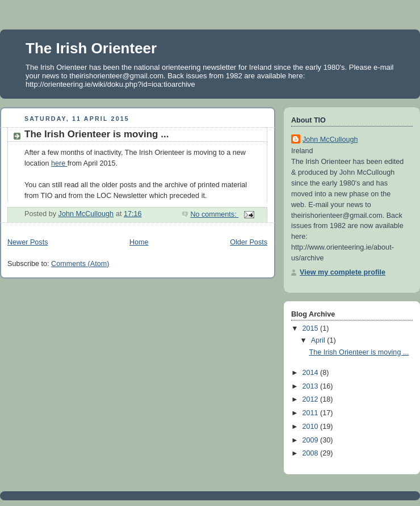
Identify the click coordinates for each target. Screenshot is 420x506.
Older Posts (249, 242)
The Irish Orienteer (91, 48)
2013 (312, 386)
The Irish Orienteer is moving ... (96, 134)
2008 (312, 453)
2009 (312, 440)
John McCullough (330, 140)
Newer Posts (28, 242)
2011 (312, 413)
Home (139, 242)
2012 (312, 399)
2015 (312, 328)
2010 (312, 427)
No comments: (214, 214)
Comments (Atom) (80, 264)
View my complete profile (343, 272)
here (59, 163)
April (319, 340)
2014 (312, 373)
